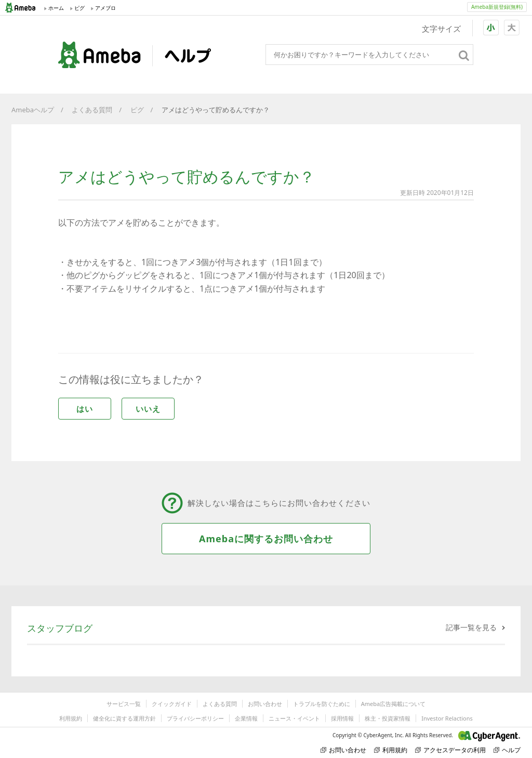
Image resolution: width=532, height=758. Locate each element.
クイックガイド (172, 704)
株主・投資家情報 (388, 718)
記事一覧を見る (471, 627)
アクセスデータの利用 (450, 750)
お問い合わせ (265, 704)
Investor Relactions (447, 718)
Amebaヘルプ (33, 110)
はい (85, 409)
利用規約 (71, 718)
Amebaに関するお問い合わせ (266, 539)
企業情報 (246, 718)
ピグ (137, 110)
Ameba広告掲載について (393, 704)
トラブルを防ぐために (322, 704)
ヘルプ (507, 750)
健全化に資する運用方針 (124, 718)
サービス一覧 (124, 704)
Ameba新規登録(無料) (497, 7)
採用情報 (342, 718)
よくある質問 (92, 110)
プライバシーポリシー (195, 718)
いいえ (148, 409)
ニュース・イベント (294, 718)
